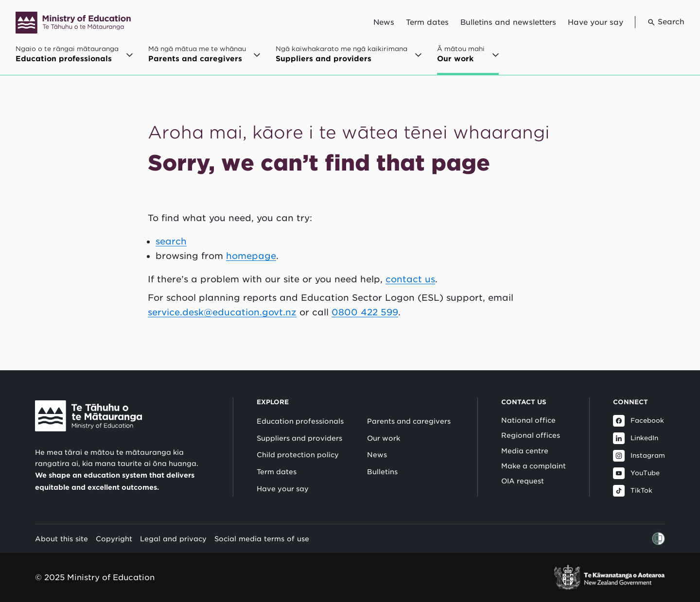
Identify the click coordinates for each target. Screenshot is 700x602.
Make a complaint (534, 466)
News (384, 22)
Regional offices (531, 435)
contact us (410, 279)
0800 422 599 (365, 312)
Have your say (595, 22)
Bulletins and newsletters (508, 22)
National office (528, 420)
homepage (251, 256)
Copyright (114, 539)
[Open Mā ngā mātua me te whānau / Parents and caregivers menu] (204, 59)
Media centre (525, 451)
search (171, 241)
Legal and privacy (173, 539)
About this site (61, 539)
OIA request (523, 481)
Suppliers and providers (299, 438)
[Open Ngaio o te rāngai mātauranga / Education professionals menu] (74, 59)
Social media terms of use (262, 539)
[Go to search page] (660, 22)
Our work (384, 438)
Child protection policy (298, 455)
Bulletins (382, 472)
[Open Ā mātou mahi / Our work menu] (468, 60)
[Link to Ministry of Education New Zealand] (88, 416)
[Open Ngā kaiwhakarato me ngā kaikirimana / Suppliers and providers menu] (349, 59)
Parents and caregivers (409, 421)
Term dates (427, 22)
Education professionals (300, 421)
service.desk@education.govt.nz (222, 312)
